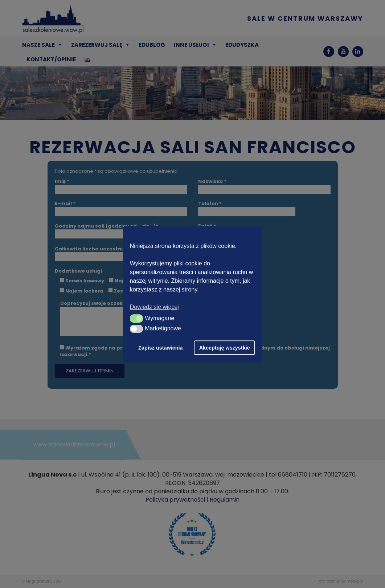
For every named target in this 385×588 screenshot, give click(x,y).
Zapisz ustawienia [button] (160, 348)
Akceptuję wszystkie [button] (225, 348)
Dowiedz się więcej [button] (154, 307)
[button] (137, 318)
